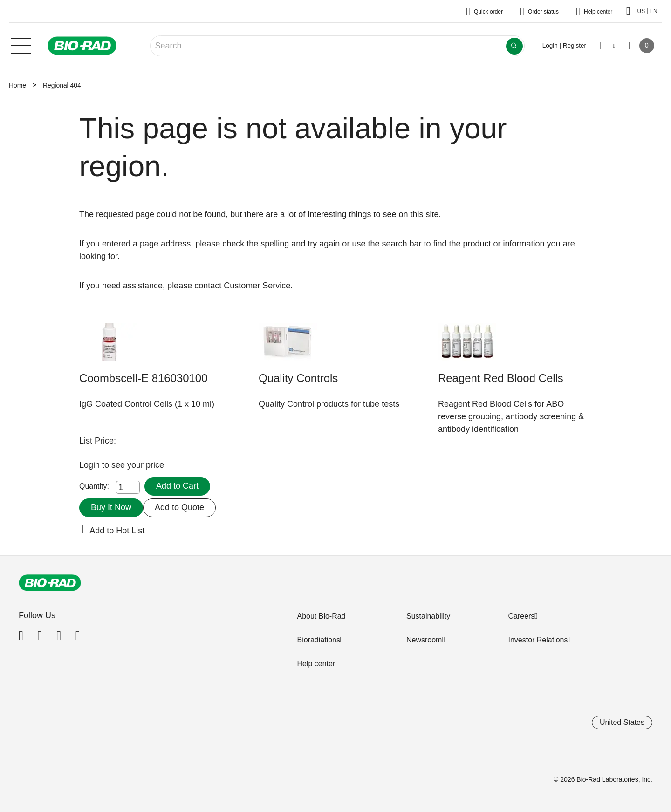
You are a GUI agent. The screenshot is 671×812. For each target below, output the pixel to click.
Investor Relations (538, 640)
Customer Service (257, 286)
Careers (521, 616)
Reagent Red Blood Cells (501, 378)
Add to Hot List (117, 531)
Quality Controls (298, 378)
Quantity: (94, 486)
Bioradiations (318, 640)
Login (91, 465)
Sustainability (428, 616)
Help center (316, 664)
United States (622, 722)
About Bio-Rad (321, 616)
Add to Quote (179, 507)
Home (17, 85)
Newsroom (424, 640)
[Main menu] (21, 45)
